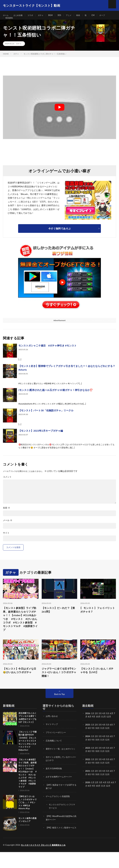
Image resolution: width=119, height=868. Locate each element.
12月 (110, 739)
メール (8, 526)
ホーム (6, 15)
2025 (88, 736)
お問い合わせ (52, 728)
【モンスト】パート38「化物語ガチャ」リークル (46, 417)
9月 (95, 739)
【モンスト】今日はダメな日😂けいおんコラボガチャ (20, 681)
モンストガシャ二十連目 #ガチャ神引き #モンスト (47, 352)
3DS (64, 15)
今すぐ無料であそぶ (59, 235)
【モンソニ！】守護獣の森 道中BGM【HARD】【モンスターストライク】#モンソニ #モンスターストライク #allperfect (28, 752)
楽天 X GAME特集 (54, 782)
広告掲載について (54, 752)
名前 (7, 514)
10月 (99, 739)
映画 (85, 15)
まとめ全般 (20, 15)
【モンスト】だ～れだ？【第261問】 (57, 617)
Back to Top (59, 706)
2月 (97, 725)
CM (100, 15)
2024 (88, 747)
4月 (105, 725)
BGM (55, 15)
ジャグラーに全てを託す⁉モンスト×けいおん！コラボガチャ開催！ (58, 683)
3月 (101, 725)
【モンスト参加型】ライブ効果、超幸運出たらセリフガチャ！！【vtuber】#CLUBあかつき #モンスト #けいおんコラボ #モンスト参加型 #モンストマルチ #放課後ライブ (20, 627)
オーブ (110, 15)
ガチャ (44, 15)
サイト (6, 539)
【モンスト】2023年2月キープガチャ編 (41, 437)
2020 (88, 793)
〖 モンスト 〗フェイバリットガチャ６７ (97, 617)
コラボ (33, 15)
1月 (93, 725)
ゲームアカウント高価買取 (59, 810)
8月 (91, 739)
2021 (88, 781)
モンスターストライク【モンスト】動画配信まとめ (45, 861)
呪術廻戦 (10, 21)
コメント (7, 483)
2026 (88, 725)
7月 (87, 739)
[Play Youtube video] (59, 113)
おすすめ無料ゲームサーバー (60, 791)
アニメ (75, 15)
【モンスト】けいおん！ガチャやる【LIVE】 (97, 681)
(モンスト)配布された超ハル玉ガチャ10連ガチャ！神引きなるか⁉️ (56, 396)
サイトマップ (52, 736)
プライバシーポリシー (57, 744)
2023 (88, 759)
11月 (105, 739)
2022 (88, 770)
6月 (113, 736)
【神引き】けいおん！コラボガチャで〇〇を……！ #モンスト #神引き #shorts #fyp (28, 814)
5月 (109, 725)
